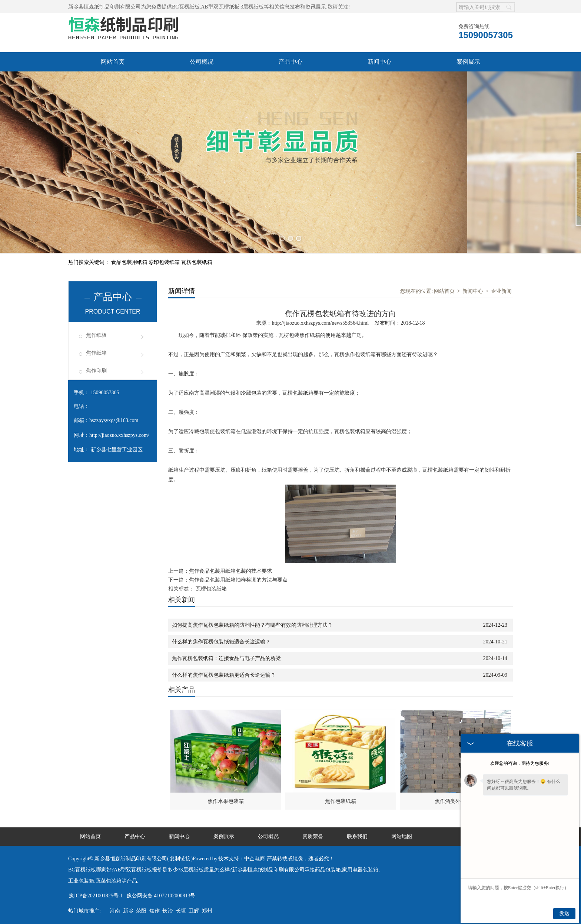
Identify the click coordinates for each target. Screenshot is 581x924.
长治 (167, 911)
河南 (115, 911)
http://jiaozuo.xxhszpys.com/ (119, 435)
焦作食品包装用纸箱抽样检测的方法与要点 (238, 580)
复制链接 (180, 859)
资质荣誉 (313, 836)
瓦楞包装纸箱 (197, 262)
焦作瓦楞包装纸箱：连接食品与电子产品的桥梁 (226, 658)
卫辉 (194, 911)
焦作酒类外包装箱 (455, 801)
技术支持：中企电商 (242, 859)
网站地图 (402, 836)
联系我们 (357, 836)
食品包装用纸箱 (130, 262)
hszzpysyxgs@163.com (114, 420)
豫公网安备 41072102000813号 (161, 896)
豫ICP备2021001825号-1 (96, 896)
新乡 (128, 911)
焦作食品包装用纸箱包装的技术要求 (230, 571)
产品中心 (290, 62)
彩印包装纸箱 (165, 262)
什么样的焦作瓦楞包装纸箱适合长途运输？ (221, 642)
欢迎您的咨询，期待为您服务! (520, 763)
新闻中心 (379, 62)
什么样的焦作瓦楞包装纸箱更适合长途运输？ (224, 675)
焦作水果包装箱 (226, 801)
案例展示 (468, 62)
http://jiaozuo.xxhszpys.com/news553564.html (320, 323)
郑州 (207, 911)
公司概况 (202, 62)
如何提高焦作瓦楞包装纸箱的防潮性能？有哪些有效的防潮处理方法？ (252, 625)
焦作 (155, 911)
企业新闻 (501, 291)
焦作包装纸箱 (341, 801)
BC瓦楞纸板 (186, 7)
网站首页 (113, 62)
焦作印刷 (96, 371)
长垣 (181, 911)
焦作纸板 (96, 335)
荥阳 (141, 911)
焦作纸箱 (96, 353)
